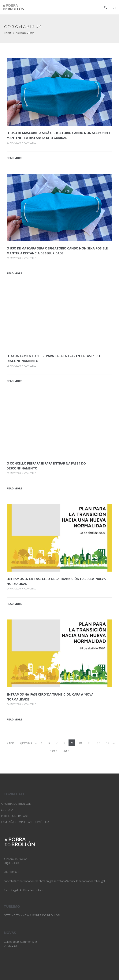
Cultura (7, 810)
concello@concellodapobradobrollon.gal (28, 881)
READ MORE (14, 158)
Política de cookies (31, 890)
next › (53, 751)
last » (66, 751)
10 (80, 743)
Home (8, 33)
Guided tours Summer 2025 (21, 942)
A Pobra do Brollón (16, 804)
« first (10, 743)
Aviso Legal (11, 890)
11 (89, 743)
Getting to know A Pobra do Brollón (32, 915)
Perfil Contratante (16, 816)
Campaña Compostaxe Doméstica (25, 822)
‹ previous (26, 743)
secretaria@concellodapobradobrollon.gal (79, 881)
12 (99, 743)
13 (108, 743)
